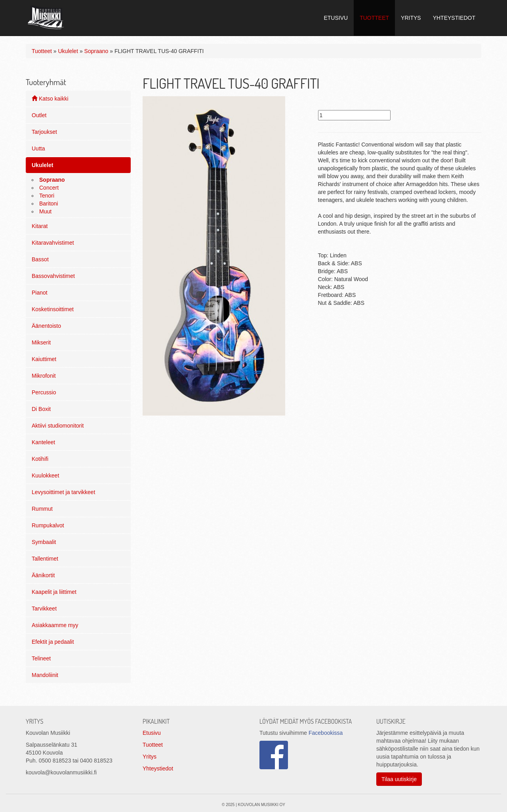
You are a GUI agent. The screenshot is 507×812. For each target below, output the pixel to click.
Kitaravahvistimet (53, 243)
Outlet (39, 115)
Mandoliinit (45, 675)
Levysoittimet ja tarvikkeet (63, 492)
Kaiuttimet (44, 359)
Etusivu (152, 733)
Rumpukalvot (48, 525)
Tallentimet (45, 559)
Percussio (44, 392)
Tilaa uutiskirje (399, 779)
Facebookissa (326, 733)
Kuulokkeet (45, 475)
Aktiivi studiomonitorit (58, 426)
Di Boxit (41, 409)
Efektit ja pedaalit (53, 642)
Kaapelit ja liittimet (54, 592)
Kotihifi (40, 459)
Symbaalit (44, 542)
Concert (49, 188)
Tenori (47, 196)
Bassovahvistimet (53, 276)
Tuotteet (42, 51)
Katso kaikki (50, 99)
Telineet (41, 658)
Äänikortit (43, 575)
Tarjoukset (44, 132)
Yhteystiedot (158, 768)
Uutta (38, 148)
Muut (45, 211)
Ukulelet (68, 51)
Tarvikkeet (44, 609)
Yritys (150, 757)
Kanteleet (43, 442)
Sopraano (96, 51)
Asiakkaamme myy (55, 625)
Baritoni (49, 203)
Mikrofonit (44, 376)
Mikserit (41, 342)
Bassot (40, 259)
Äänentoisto (46, 326)
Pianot (40, 293)
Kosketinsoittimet (53, 309)
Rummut (42, 509)
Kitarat (40, 226)
